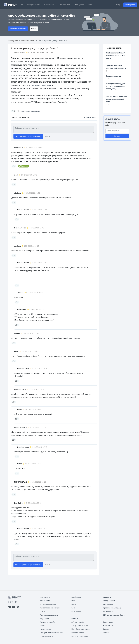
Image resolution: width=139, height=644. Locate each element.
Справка (106, 629)
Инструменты (49, 5)
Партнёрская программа (81, 629)
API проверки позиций (80, 626)
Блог (90, 5)
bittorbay (15, 487)
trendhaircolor (20, 53)
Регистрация (130, 5)
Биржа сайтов (64, 5)
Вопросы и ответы (28, 41)
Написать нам (108, 626)
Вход (118, 5)
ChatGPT (43, 611)
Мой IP (42, 626)
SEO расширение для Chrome (114, 615)
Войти (34, 29)
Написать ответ (90, 118)
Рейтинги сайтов (78, 633)
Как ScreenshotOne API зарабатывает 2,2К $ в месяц (116, 55)
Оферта (106, 633)
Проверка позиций (112, 608)
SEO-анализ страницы (48, 604)
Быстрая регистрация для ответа (28, 136)
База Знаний (76, 611)
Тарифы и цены (33, 5)
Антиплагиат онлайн (47, 622)
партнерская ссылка (42, 85)
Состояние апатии (114, 76)
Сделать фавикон (46, 636)
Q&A (73, 601)
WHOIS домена (46, 629)
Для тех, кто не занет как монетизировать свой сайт (116, 99)
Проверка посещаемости (49, 615)
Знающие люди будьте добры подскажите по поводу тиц (116, 86)
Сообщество (79, 5)
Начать (117, 136)
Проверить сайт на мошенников (52, 633)
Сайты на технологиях (80, 636)
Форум (74, 604)
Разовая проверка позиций (50, 608)
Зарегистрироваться (18, 29)
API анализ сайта (78, 622)
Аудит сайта (44, 619)
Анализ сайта (113, 119)
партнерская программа (31, 111)
